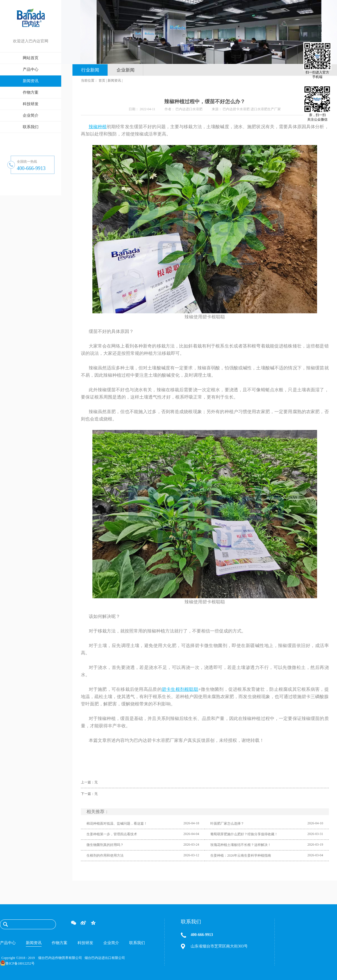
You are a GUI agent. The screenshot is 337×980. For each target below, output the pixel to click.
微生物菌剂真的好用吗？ (105, 845)
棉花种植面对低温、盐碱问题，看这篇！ (117, 823)
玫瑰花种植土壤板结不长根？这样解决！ (241, 845)
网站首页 (31, 58)
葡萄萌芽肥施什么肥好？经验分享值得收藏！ (244, 834)
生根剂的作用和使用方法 (105, 855)
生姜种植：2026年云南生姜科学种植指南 (241, 855)
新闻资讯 (114, 80)
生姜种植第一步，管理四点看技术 (112, 834)
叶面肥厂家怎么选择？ (227, 823)
